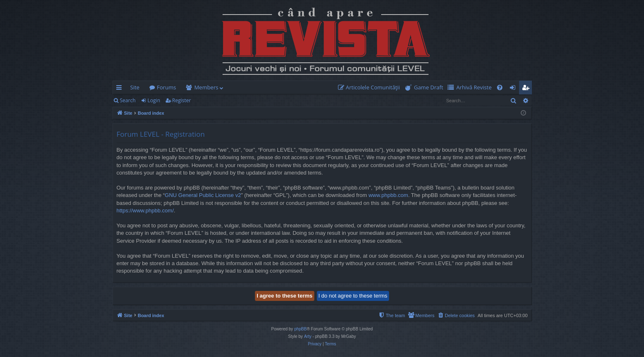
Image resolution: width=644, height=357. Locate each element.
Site (135, 87)
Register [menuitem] (527, 89)
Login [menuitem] (514, 89)
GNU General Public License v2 (203, 195)
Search (128, 100)
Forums (167, 87)
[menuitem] (371, 87)
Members (206, 87)
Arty (308, 336)
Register (182, 100)
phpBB (301, 329)
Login (154, 100)
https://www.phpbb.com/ (145, 211)
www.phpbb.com (388, 195)
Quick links (121, 89)
